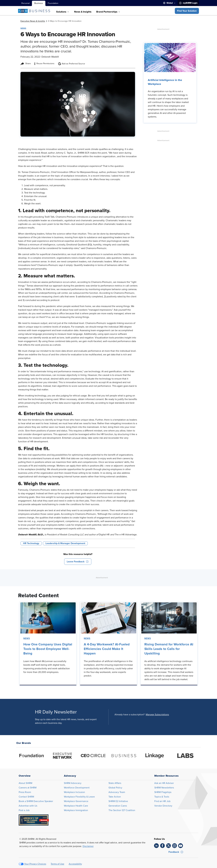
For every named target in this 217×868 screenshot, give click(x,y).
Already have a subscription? (130, 715)
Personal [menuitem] (25, 3)
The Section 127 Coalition (122, 810)
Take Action (115, 797)
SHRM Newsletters (164, 788)
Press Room (25, 792)
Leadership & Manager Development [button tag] (65, 543)
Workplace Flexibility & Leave (79, 797)
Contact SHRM (26, 797)
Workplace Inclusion (74, 792)
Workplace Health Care (76, 806)
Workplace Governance (76, 801)
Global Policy (115, 788)
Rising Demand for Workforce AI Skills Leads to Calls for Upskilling (169, 649)
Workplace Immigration (76, 810)
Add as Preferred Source (72, 64)
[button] (187, 11)
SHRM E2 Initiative (118, 801)
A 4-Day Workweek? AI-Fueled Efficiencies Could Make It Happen (107, 649)
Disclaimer (88, 846)
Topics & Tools (162, 797)
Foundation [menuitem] (53, 3)
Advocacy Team (117, 792)
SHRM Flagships (163, 792)
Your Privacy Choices (35, 864)
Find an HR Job (162, 801)
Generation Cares (118, 806)
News (27, 638)
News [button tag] (23, 28)
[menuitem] (169, 3)
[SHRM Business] (34, 11)
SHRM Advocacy (73, 783)
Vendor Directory (163, 806)
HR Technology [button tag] (31, 543)
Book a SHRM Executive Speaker (36, 801)
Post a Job (24, 810)
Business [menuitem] (39, 3)
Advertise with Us (28, 806)
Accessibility (75, 864)
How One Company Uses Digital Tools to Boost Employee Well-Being (48, 649)
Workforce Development (77, 788)
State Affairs (115, 783)
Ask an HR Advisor (164, 783)
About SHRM (25, 783)
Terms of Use (57, 864)
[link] (33, 21)
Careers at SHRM (28, 788)
